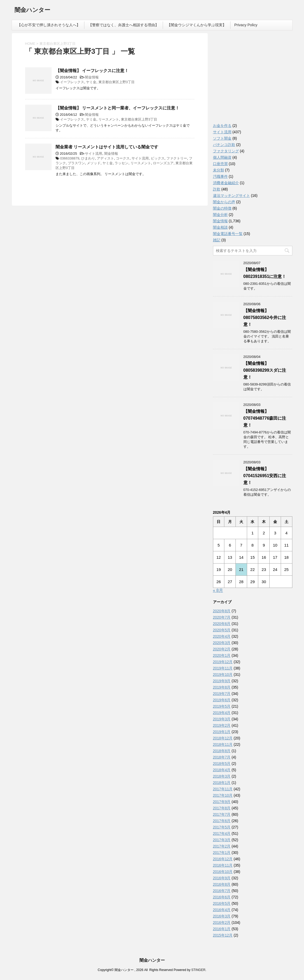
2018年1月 (222, 783)
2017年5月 (222, 827)
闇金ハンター (32, 10)
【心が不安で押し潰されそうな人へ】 (49, 25)
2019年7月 (222, 694)
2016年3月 (222, 916)
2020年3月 (222, 643)
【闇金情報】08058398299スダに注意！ (265, 370)
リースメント (109, 119)
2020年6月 (222, 624)
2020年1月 (222, 655)
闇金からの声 (224, 202)
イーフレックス (72, 82)
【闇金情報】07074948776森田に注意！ (265, 418)
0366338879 (70, 158)
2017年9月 (222, 802)
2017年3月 (222, 840)
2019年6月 (222, 700)
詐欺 (217, 189)
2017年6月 (222, 821)
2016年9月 (222, 878)
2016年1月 (222, 929)
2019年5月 (222, 706)
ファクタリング (226, 151)
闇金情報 (92, 77)
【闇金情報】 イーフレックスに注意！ (92, 71)
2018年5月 (222, 764)
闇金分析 (220, 215)
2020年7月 (222, 617)
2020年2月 (222, 649)
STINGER (198, 970)
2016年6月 (222, 897)
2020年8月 (222, 611)
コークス (123, 158)
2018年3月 (222, 776)
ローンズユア (163, 163)
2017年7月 (222, 814)
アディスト (105, 158)
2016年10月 (223, 872)
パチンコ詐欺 (224, 145)
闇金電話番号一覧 (228, 234)
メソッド (94, 163)
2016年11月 (223, 865)
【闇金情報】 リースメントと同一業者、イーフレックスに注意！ (117, 108)
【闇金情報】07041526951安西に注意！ (265, 476)
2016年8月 (222, 884)
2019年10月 (223, 675)
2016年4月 (222, 910)
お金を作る (222, 126)
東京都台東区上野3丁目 (117, 82)
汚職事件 (220, 176)
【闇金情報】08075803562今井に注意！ (265, 318)
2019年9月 (222, 681)
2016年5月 (222, 903)
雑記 (217, 240)
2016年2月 (222, 923)
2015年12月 (223, 935)
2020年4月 (222, 636)
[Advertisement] (253, 79)
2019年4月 (222, 713)
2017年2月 (222, 846)
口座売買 (220, 164)
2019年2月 (222, 725)
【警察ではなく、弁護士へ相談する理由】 (124, 25)
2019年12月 (223, 662)
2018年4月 (222, 770)
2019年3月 (222, 719)
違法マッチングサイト (232, 196)
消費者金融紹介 (226, 183)
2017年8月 (222, 808)
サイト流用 (94, 154)
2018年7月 (222, 757)
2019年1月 (222, 732)
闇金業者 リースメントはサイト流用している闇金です (107, 147)
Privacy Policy (246, 25)
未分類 (219, 170)
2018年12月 (223, 738)
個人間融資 (222, 157)
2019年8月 (222, 687)
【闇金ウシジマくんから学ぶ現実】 (197, 25)
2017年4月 (222, 833)
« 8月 (218, 590)
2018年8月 (222, 751)
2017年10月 (223, 795)
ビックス (158, 158)
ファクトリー (177, 158)
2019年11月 (223, 668)
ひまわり (88, 158)
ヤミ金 (91, 82)
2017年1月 (222, 853)
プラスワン (76, 163)
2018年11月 (223, 744)
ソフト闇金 (222, 138)
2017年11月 (223, 789)
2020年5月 (222, 630)
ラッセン (121, 163)
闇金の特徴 (222, 208)
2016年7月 (222, 891)
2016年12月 (223, 859)
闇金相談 (220, 227)
